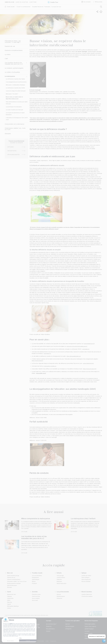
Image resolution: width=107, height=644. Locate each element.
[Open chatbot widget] (104, 641)
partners (11, 624)
